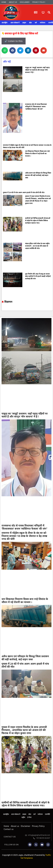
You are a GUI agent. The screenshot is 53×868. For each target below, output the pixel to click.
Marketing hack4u (3, 308)
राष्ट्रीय (23, 818)
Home (4, 2)
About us (13, 2)
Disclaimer (25, 2)
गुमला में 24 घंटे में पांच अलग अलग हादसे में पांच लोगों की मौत (24, 192)
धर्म (36, 23)
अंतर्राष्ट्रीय (4, 23)
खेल (30, 23)
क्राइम (24, 23)
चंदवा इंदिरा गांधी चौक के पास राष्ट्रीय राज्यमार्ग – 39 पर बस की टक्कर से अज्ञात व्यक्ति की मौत (37, 246)
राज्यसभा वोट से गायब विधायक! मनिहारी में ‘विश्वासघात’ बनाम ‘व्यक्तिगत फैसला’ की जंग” (36, 107)
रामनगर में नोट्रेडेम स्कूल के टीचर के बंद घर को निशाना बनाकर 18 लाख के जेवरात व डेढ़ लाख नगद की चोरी (24, 536)
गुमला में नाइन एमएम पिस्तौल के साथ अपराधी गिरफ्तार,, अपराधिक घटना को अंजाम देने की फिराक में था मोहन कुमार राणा (38, 200)
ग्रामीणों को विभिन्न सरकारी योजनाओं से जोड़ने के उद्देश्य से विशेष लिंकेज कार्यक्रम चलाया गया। (38, 220)
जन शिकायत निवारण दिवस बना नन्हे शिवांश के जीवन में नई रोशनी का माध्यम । (37, 154)
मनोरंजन (43, 23)
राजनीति (47, 814)
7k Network (4, 308)
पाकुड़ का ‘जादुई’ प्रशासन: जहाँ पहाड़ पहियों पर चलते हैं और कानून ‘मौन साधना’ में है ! (37, 70)
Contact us (9, 829)
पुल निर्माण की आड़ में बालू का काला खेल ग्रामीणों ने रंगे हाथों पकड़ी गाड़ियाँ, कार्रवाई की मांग (38, 276)
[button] (49, 12)
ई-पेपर (29, 818)
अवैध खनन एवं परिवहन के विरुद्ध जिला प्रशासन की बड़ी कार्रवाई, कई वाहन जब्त (38, 175)
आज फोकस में (15, 23)
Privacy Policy (39, 2)
